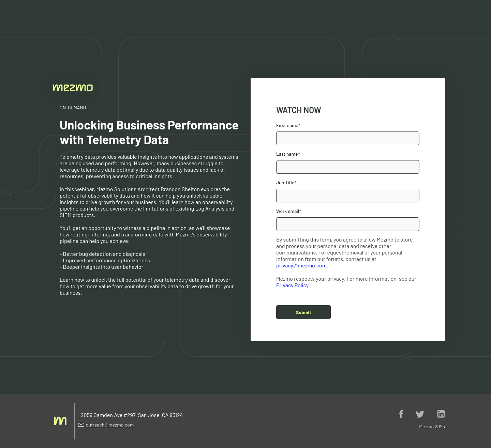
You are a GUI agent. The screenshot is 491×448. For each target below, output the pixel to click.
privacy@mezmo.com (301, 265)
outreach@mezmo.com (110, 425)
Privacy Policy (292, 285)
